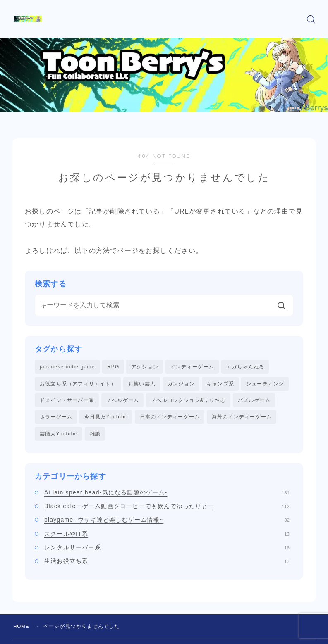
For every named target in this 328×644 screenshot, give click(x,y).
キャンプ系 (220, 384)
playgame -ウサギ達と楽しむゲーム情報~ (167, 522)
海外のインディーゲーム (242, 418)
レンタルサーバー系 (167, 550)
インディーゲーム (192, 367)
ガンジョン (181, 384)
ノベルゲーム (123, 401)
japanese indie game (67, 367)
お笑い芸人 (142, 384)
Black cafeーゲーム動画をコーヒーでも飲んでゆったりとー (167, 509)
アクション (145, 367)
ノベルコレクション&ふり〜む (188, 401)
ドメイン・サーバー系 (67, 401)
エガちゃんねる (245, 367)
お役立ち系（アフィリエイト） (78, 384)
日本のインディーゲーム (170, 418)
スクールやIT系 (167, 536)
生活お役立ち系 (167, 563)
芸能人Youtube (59, 435)
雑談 (95, 435)
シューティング (265, 384)
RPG (113, 367)
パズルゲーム (254, 401)
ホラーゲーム (56, 418)
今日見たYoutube (106, 418)
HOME (22, 628)
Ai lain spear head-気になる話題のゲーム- (167, 494)
